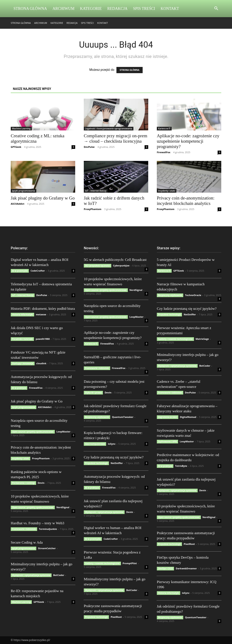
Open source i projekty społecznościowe (33, 432)
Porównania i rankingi (23, 483)
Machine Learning (21, 128)
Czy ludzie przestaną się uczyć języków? (114, 457)
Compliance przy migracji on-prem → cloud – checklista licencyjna (116, 138)
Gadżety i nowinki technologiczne (102, 563)
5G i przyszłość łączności (98, 266)
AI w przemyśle (20, 271)
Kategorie (91, 9)
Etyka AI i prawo (93, 393)
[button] (216, 9)
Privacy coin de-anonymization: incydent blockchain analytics (186, 201)
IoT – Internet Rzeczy (96, 191)
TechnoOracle (193, 295)
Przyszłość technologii (96, 463)
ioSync (112, 444)
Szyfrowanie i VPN (167, 441)
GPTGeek (16, 147)
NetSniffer (117, 463)
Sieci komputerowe (95, 444)
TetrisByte (181, 466)
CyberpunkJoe (121, 265)
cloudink (41, 363)
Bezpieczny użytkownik (97, 417)
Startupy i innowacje (23, 363)
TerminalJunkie (48, 529)
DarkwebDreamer (186, 568)
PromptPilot (130, 563)
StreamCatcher (47, 548)
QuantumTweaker (123, 417)
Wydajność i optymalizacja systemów (31, 575)
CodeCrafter (38, 271)
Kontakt (170, 9)
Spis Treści (144, 9)
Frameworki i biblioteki (24, 529)
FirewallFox (164, 152)
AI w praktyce (19, 388)
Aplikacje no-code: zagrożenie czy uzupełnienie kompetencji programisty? (188, 141)
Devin (41, 483)
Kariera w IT (164, 128)
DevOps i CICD (165, 568)
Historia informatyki (22, 314)
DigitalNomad (188, 417)
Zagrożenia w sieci (168, 417)
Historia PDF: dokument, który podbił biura (43, 309)
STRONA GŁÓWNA (130, 70)
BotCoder (59, 575)
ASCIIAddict (18, 204)
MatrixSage (202, 339)
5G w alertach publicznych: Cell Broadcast (115, 260)
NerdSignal (63, 507)
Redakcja (118, 9)
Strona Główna (30, 9)
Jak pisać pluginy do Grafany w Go (43, 198)
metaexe (41, 314)
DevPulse (89, 147)
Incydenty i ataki (167, 191)
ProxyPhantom (93, 209)
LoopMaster (63, 432)
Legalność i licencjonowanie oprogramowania (109, 128)
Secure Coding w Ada (27, 542)
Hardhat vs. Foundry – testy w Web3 (37, 523)
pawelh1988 (43, 339)
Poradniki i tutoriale (22, 339)
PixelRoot (116, 617)
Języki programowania (24, 191)
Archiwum (64, 9)
